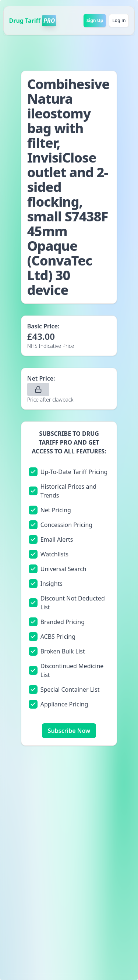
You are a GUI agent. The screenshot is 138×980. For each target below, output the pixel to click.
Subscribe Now (69, 731)
